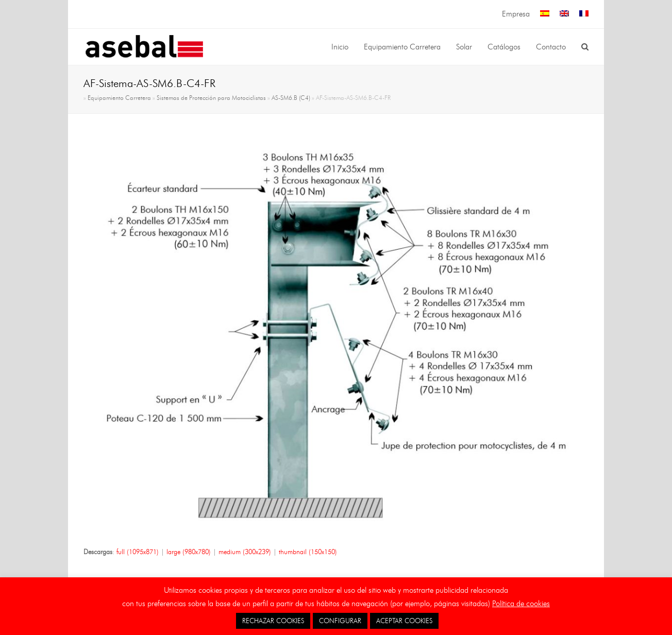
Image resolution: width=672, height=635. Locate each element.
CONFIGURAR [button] (340, 621)
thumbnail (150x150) (308, 552)
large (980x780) (189, 552)
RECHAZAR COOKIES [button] (273, 621)
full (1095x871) (138, 552)
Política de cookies (521, 604)
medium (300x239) (245, 552)
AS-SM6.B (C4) (291, 98)
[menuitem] (545, 14)
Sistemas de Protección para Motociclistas (211, 98)
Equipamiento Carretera (119, 98)
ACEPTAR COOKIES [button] (404, 621)
